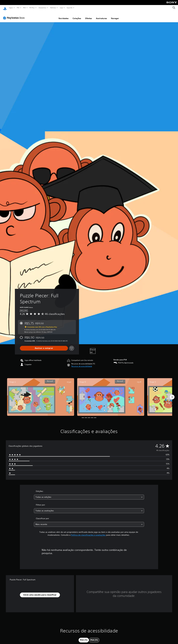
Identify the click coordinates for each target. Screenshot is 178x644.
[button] (82, 364)
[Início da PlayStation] (5, 8)
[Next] (172, 394)
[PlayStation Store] (14, 15)
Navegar (115, 16)
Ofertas (89, 16)
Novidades (64, 16)
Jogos (11, 8)
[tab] (84, 637)
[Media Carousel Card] (41, 394)
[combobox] (89, 494)
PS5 (18, 8)
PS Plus (32, 8)
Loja (61, 8)
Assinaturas (101, 16)
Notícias (53, 8)
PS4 (24, 8)
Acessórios (42, 8)
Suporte (69, 8)
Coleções (77, 16)
